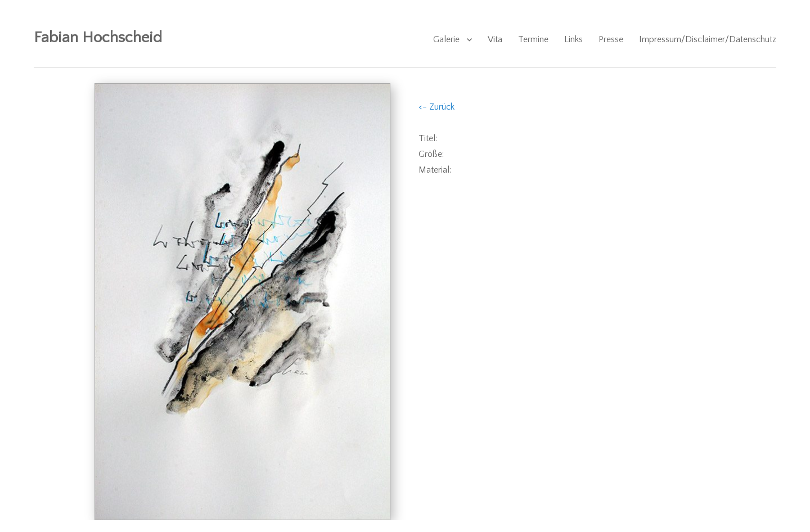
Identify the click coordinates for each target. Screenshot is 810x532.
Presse (611, 39)
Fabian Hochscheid (98, 37)
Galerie (446, 39)
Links (573, 39)
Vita (495, 39)
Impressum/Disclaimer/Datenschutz (708, 39)
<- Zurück (436, 107)
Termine (533, 39)
